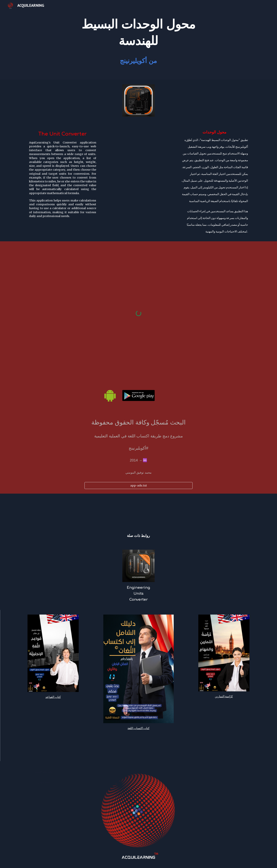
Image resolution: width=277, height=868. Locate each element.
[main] (138, 33)
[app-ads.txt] (138, 486)
